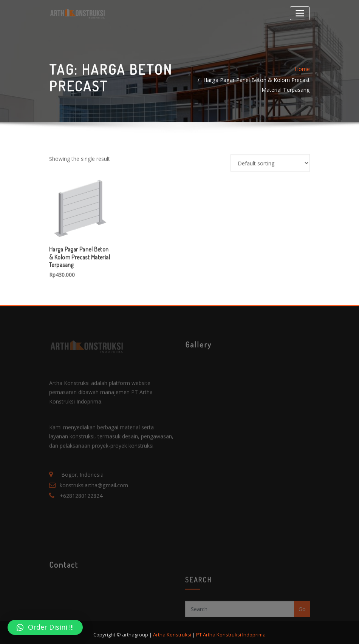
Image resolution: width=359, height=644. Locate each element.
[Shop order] (270, 193)
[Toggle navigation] (300, 13)
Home (302, 77)
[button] (45, 627)
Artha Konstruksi (172, 629)
